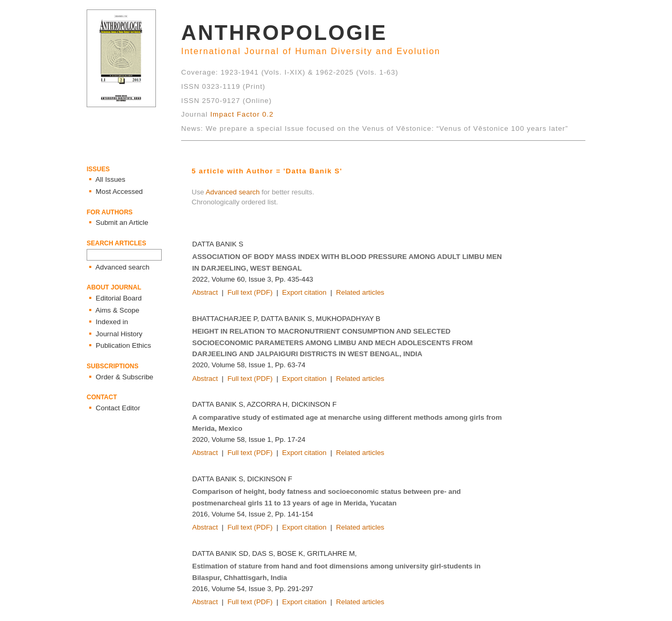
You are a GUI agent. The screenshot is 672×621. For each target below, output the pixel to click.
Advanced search (233, 192)
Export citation (304, 292)
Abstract (205, 292)
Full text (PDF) (250, 292)
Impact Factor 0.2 (242, 114)
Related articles (360, 292)
